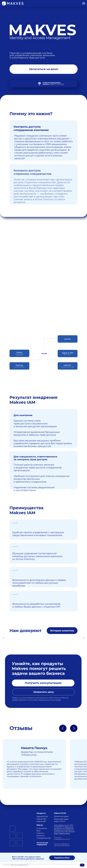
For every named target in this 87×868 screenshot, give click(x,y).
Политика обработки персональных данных (62, 845)
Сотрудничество (44, 838)
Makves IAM (41, 819)
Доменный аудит (61, 816)
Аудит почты (59, 821)
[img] (20, 815)
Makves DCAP (42, 816)
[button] (44, 69)
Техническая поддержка (42, 844)
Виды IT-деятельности (62, 833)
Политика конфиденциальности (62, 838)
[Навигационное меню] (84, 3)
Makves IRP (41, 821)
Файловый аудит (61, 819)
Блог (39, 831)
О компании (42, 828)
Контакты (41, 836)
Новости (40, 833)
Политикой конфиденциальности (19, 865)
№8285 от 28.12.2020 (53, 84)
